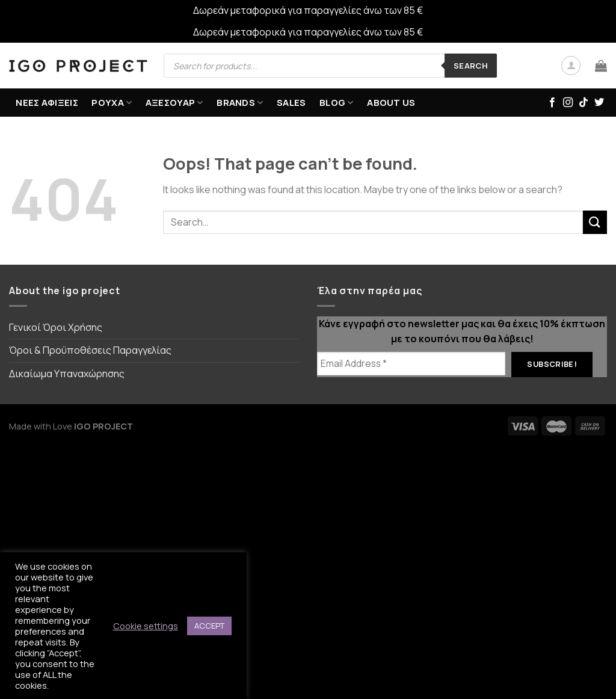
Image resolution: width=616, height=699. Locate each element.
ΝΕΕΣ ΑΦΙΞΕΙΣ (47, 103)
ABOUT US (391, 103)
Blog (337, 103)
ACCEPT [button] (209, 626)
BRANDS (240, 103)
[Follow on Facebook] (552, 103)
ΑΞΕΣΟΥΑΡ (174, 103)
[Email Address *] (411, 364)
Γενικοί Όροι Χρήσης (56, 327)
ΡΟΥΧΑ (112, 103)
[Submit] (595, 222)
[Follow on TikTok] (584, 103)
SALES (291, 103)
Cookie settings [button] (146, 626)
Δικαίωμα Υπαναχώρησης (67, 374)
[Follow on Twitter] (599, 103)
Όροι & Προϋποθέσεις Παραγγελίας (90, 350)
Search (471, 66)
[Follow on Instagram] (568, 103)
